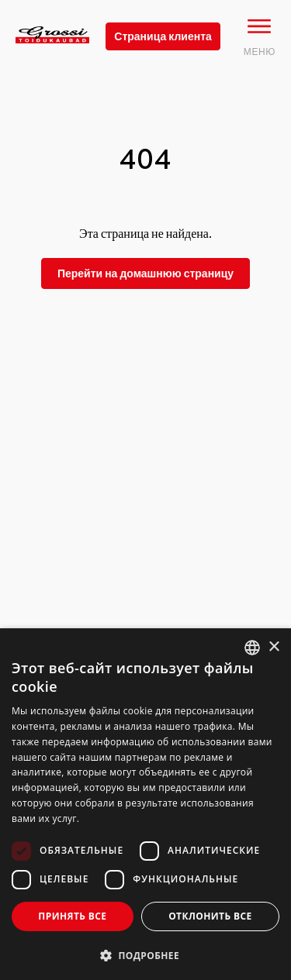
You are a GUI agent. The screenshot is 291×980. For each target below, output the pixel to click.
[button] (145, 955)
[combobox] (252, 648)
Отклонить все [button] (210, 916)
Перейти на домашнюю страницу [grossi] (145, 273)
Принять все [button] (72, 916)
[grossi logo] (52, 59)
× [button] (274, 647)
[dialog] (145, 804)
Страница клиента (163, 36)
